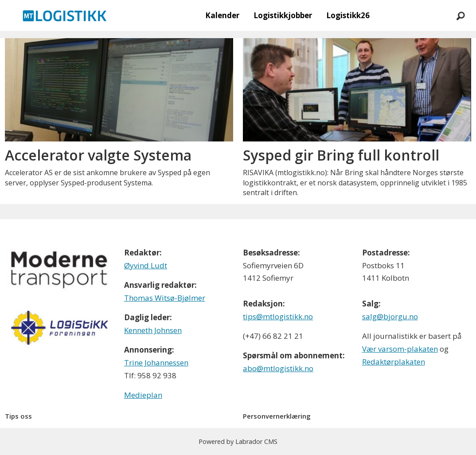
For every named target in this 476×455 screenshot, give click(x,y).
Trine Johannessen (156, 363)
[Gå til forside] (65, 16)
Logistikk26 (348, 15)
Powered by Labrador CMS (238, 441)
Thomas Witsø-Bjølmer (165, 298)
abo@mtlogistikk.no (278, 368)
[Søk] (460, 16)
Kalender (222, 15)
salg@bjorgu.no (390, 316)
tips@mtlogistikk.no (278, 316)
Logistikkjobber (283, 15)
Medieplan (143, 395)
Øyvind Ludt (146, 265)
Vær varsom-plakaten (400, 349)
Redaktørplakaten (394, 362)
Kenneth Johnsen (153, 330)
